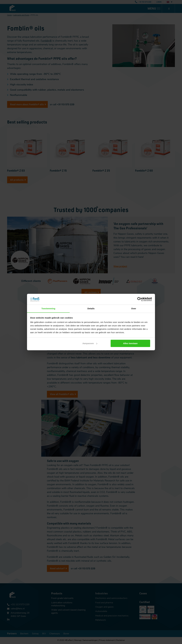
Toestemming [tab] (48, 308)
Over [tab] (134, 308)
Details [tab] (91, 308)
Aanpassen (91, 343)
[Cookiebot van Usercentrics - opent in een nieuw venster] (139, 299)
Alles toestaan (132, 343)
